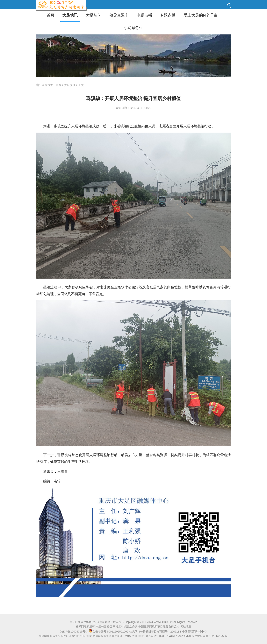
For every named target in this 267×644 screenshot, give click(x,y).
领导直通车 (119, 15)
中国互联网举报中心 (194, 632)
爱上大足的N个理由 (200, 15)
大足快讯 (70, 15)
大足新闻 (94, 15)
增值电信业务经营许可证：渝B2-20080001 (119, 636)
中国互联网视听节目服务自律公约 (159, 626)
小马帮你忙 (133, 28)
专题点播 (168, 15)
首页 (51, 15)
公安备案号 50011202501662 (109, 632)
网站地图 (186, 626)
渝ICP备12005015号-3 (74, 632)
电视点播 (144, 15)
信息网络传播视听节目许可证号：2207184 (155, 632)
